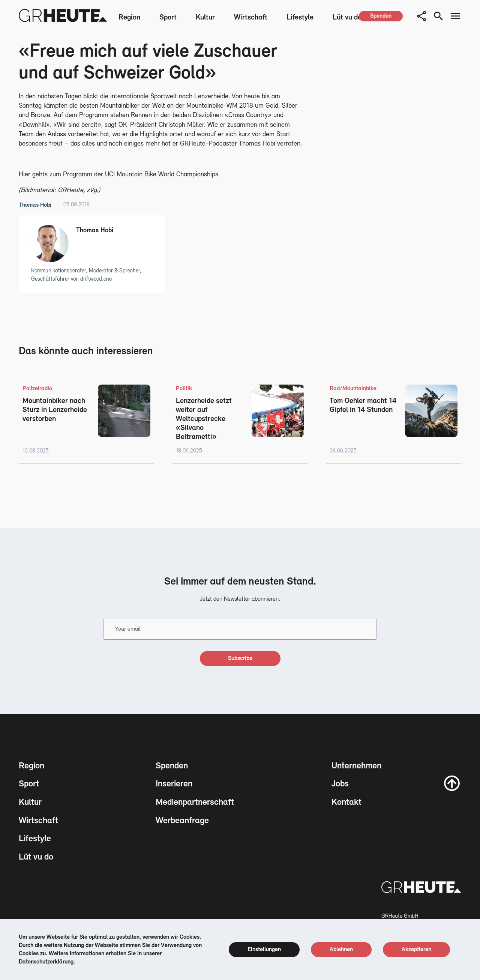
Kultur (205, 18)
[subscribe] (240, 658)
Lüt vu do (347, 18)
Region (129, 18)
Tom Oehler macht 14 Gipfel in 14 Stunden (363, 406)
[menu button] (455, 16)
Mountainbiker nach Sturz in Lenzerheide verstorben (55, 410)
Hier (25, 175)
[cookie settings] (264, 950)
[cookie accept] (416, 950)
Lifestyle (300, 18)
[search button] (438, 16)
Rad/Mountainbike (353, 389)
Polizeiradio (37, 389)
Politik (184, 389)
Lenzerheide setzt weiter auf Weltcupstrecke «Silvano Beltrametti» (204, 419)
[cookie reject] (341, 950)
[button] (421, 16)
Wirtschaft (251, 18)
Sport (168, 18)
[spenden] (381, 16)
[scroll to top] (452, 783)
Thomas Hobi (35, 205)
